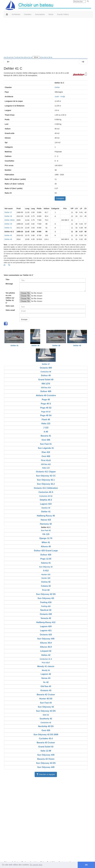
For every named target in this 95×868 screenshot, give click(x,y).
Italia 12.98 (46, 751)
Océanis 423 (46, 635)
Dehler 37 (8, 212)
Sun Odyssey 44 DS (46, 763)
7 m (16, 57)
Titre (7, 279)
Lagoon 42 (46, 674)
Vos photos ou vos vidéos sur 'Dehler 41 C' (10, 298)
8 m (19, 57)
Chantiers (28, 14)
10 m (26, 57)
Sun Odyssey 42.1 (46, 480)
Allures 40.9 (46, 647)
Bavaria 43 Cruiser (46, 743)
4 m (5, 57)
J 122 (46, 428)
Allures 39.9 (46, 643)
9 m (22, 57)
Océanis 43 (46, 690)
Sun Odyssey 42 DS (46, 594)
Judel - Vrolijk (60, 97)
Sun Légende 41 (46, 448)
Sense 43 (46, 678)
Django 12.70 (46, 538)
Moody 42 (46, 670)
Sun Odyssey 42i (46, 598)
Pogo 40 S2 (46, 408)
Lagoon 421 (46, 631)
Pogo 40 (46, 400)
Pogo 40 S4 (46, 415)
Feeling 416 (46, 602)
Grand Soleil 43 (46, 747)
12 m (36, 57)
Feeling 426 (46, 606)
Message (9, 284)
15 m (50, 57)
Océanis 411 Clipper (46, 472)
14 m (46, 57)
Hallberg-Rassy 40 (46, 516)
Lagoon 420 (46, 626)
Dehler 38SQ (9, 220)
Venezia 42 (46, 618)
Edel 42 (46, 715)
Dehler (57, 87)
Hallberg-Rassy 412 (46, 622)
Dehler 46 (8, 239)
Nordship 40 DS (46, 726)
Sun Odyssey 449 (46, 767)
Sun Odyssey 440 (46, 639)
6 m (12, 57)
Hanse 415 (46, 520)
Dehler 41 (8, 228)
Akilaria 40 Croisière (46, 395)
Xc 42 (46, 682)
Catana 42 (46, 586)
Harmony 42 (46, 524)
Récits (51, 14)
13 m (42, 57)
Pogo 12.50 (46, 559)
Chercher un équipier (46, 774)
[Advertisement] (46, 37)
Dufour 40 (46, 375)
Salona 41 (46, 563)
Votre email (10, 310)
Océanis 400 (46, 368)
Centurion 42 (46, 723)
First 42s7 (46, 663)
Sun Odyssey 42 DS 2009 (46, 735)
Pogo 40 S (46, 404)
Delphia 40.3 (46, 500)
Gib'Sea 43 (46, 686)
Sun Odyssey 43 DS (46, 711)
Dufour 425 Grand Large (46, 551)
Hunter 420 (46, 578)
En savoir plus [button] (36, 865)
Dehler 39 (8, 224)
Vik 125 (46, 534)
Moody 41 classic (46, 666)
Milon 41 (46, 542)
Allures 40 (46, 547)
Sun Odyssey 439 (46, 755)
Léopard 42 (46, 651)
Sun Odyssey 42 (46, 567)
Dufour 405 (46, 391)
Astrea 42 (46, 582)
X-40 (46, 432)
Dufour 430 (46, 555)
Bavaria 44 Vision (46, 759)
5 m (9, 57)
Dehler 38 (8, 216)
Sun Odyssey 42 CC (46, 476)
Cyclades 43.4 (46, 738)
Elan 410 (46, 452)
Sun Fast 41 (46, 444)
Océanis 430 (46, 614)
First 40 (46, 590)
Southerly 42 (46, 719)
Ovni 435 (46, 730)
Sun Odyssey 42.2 (46, 484)
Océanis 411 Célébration (46, 488)
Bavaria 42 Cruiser (46, 695)
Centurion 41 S (46, 659)
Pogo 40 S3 (46, 412)
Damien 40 (46, 508)
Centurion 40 (46, 372)
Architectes (16, 14)
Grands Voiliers (63, 14)
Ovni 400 (46, 456)
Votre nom (10, 306)
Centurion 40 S (46, 492)
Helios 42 (46, 655)
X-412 (46, 571)
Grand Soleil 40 (46, 380)
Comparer (60, 198)
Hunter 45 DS (46, 699)
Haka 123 (46, 468)
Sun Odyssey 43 (46, 707)
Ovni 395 (46, 440)
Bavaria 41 (46, 436)
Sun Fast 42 (46, 530)
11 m (30, 57)
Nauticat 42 (46, 610)
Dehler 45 (8, 235)
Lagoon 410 (46, 504)
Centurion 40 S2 (46, 496)
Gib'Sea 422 (46, 464)
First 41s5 (46, 460)
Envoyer (24, 319)
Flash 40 (46, 420)
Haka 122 (46, 424)
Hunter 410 (46, 574)
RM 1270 (46, 384)
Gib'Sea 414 (46, 388)
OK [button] (86, 865)
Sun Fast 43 (46, 703)
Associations (40, 14)
